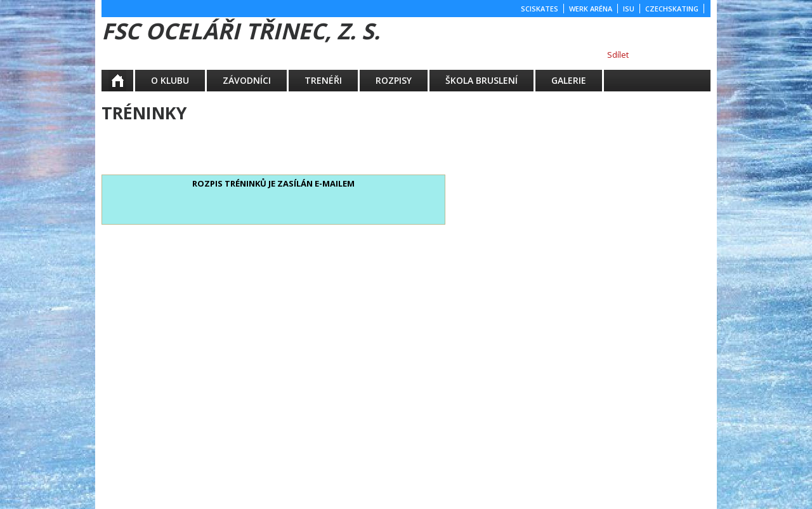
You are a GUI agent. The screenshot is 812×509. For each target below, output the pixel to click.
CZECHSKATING (672, 9)
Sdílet (618, 55)
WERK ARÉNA (591, 9)
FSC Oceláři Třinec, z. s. (241, 31)
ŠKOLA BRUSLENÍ (481, 80)
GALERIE (569, 80)
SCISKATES (540, 9)
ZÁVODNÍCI (247, 80)
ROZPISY (394, 80)
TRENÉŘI (323, 80)
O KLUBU (170, 80)
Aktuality (126, 80)
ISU (629, 9)
